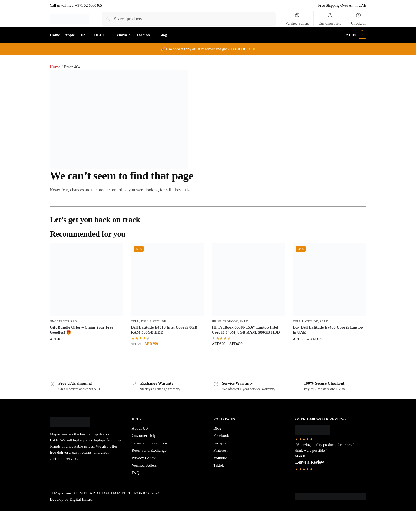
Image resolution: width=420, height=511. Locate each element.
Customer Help (330, 19)
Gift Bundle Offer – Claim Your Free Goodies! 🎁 (82, 330)
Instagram (221, 443)
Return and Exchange (149, 450)
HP (214, 321)
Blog (217, 428)
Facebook (221, 435)
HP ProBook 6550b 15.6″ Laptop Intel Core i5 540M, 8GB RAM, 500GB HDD (246, 330)
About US (140, 428)
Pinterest (221, 450)
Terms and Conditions (150, 443)
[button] (356, 35)
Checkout (358, 19)
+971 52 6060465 (89, 6)
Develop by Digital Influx (71, 499)
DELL (135, 321)
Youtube (220, 458)
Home (55, 67)
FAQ (136, 473)
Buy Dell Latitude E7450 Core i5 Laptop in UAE (328, 330)
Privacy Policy (144, 458)
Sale (244, 321)
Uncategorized (63, 321)
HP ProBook (228, 321)
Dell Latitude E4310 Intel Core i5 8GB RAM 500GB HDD (164, 330)
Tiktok (219, 465)
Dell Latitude (153, 321)
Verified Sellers (144, 465)
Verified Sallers (297, 19)
